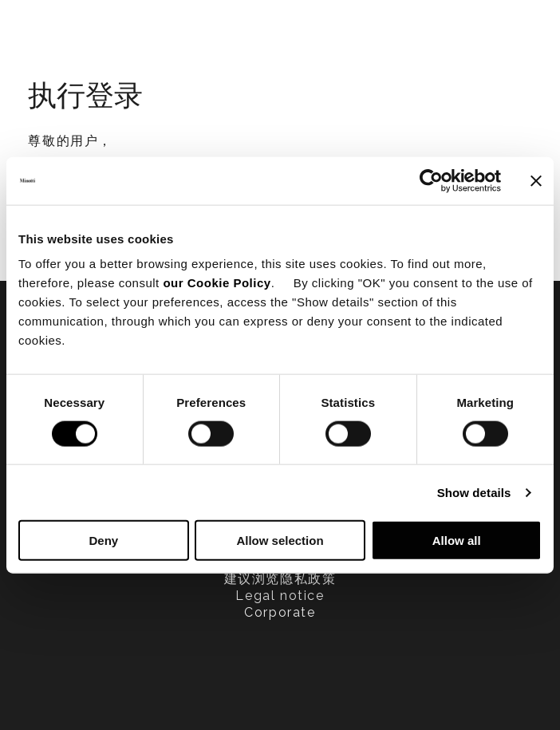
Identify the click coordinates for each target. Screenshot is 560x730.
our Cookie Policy (217, 283)
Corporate (280, 612)
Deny (103, 541)
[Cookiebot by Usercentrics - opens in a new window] (431, 180)
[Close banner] (536, 180)
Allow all (457, 541)
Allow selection (280, 541)
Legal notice (280, 596)
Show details (474, 492)
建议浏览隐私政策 (280, 579)
